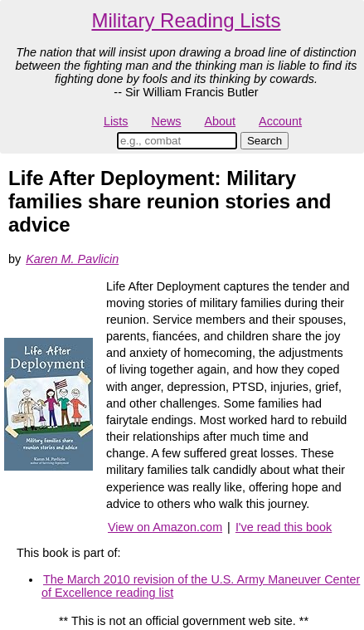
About (220, 121)
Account (280, 121)
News (167, 121)
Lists (116, 121)
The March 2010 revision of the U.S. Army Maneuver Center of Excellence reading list (201, 586)
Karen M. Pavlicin (72, 259)
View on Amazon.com (165, 527)
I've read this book (284, 527)
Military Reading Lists (186, 20)
